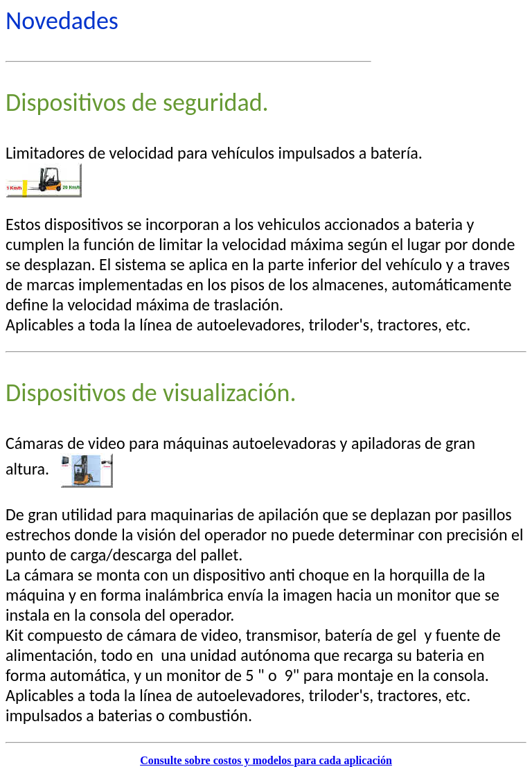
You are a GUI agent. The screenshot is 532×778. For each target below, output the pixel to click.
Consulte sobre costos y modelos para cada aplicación (266, 760)
